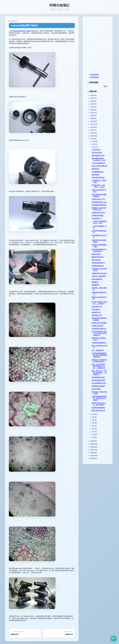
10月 (94, 147)
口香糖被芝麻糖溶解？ (99, 343)
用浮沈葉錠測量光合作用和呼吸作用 (99, 250)
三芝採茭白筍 (96, 150)
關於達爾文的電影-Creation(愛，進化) (99, 159)
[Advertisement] (100, 32)
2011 (92, 139)
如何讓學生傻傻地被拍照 (99, 232)
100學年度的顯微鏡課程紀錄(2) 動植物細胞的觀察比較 (99, 355)
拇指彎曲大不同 (97, 315)
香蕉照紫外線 (96, 260)
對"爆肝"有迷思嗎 (97, 326)
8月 (93, 417)
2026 (92, 95)
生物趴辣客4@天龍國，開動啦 (99, 241)
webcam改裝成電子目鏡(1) (22, 31)
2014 (92, 130)
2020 (92, 113)
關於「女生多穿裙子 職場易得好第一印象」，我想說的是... (99, 366)
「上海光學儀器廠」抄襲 (99, 227)
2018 (92, 118)
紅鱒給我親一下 (97, 218)
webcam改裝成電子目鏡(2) (24, 25)
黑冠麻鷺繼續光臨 (98, 172)
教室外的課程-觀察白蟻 (99, 166)
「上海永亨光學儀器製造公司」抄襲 (99, 222)
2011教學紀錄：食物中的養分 (99, 181)
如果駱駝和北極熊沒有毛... (99, 293)
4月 (93, 429)
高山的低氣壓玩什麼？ (99, 383)
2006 (92, 453)
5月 (93, 426)
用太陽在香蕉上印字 (98, 199)
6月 (93, 423)
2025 (92, 98)
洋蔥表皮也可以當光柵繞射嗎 (99, 269)
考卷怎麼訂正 (96, 309)
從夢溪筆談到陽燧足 (98, 386)
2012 (92, 136)
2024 (92, 101)
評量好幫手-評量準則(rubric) (99, 339)
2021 (92, 110)
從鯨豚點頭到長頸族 (98, 213)
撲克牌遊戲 (95, 175)
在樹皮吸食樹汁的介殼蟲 (99, 236)
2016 (92, 124)
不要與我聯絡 (94, 75)
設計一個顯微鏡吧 (98, 350)
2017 (92, 121)
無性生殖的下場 (97, 307)
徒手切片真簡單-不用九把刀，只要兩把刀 (99, 303)
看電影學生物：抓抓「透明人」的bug (98, 186)
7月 (93, 420)
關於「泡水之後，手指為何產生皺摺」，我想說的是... (99, 373)
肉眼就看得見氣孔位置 (99, 202)
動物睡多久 (95, 282)
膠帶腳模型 (95, 285)
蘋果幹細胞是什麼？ (98, 155)
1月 (93, 437)
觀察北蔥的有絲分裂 (98, 410)
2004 (92, 458)
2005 (92, 456)
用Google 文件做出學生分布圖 (99, 393)
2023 (92, 104)
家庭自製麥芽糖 (97, 279)
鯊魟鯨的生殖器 (97, 152)
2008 (92, 447)
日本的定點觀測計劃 (98, 163)
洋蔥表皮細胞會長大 (98, 263)
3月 (93, 432)
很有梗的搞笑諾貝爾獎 (99, 323)
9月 (93, 414)
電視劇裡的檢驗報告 (98, 408)
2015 (92, 127)
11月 (93, 144)
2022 (92, 107)
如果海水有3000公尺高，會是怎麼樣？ (99, 404)
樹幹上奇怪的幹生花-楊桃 (99, 346)
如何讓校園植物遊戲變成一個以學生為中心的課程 (99, 398)
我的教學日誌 (96, 312)
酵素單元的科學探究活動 (99, 298)
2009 (92, 444)
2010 (92, 441)
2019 (92, 116)
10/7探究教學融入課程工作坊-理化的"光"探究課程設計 (99, 333)
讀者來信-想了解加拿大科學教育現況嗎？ (99, 361)
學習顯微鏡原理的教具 (99, 205)
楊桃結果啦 (95, 169)
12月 (94, 141)
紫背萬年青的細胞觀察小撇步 (99, 246)
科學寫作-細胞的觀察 (99, 276)
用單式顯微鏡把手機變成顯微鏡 (99, 195)
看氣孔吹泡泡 (96, 254)
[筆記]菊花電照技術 (98, 178)
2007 (92, 450)
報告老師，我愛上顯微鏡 (99, 289)
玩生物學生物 (94, 77)
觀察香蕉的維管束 (98, 257)
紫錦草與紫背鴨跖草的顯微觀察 (99, 319)
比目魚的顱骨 (96, 389)
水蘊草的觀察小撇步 (98, 377)
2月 (93, 434)
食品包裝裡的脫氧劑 (98, 380)
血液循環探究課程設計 (99, 329)
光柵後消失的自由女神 (99, 273)
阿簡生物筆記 (59, 5)
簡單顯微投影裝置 (98, 266)
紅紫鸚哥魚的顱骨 (98, 215)
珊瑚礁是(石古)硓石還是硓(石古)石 (99, 209)
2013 (92, 133)
